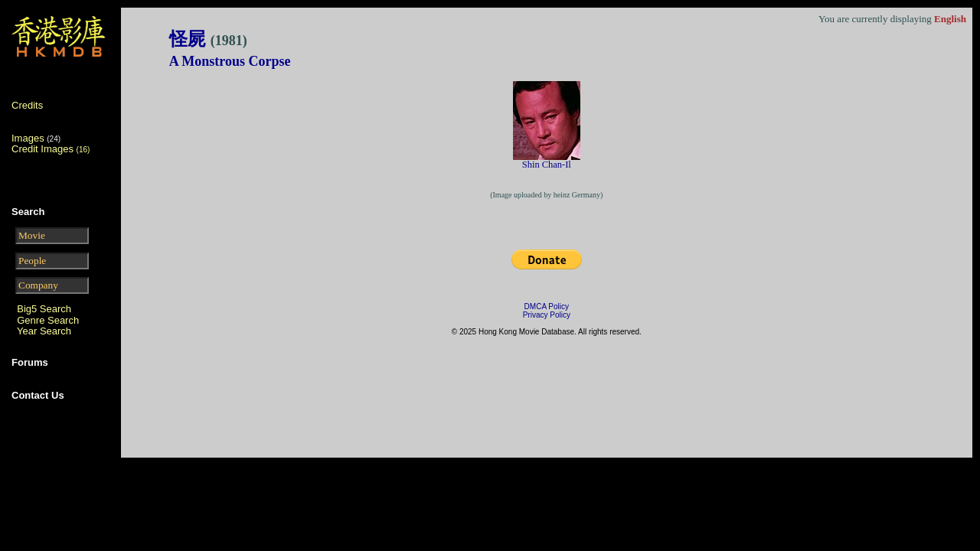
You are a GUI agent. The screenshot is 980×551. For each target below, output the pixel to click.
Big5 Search (44, 309)
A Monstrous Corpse (230, 61)
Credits (27, 105)
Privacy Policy (547, 315)
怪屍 (208, 39)
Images (28, 138)
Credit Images (51, 149)
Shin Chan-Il (547, 165)
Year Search (44, 331)
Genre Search (48, 320)
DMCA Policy (547, 306)
